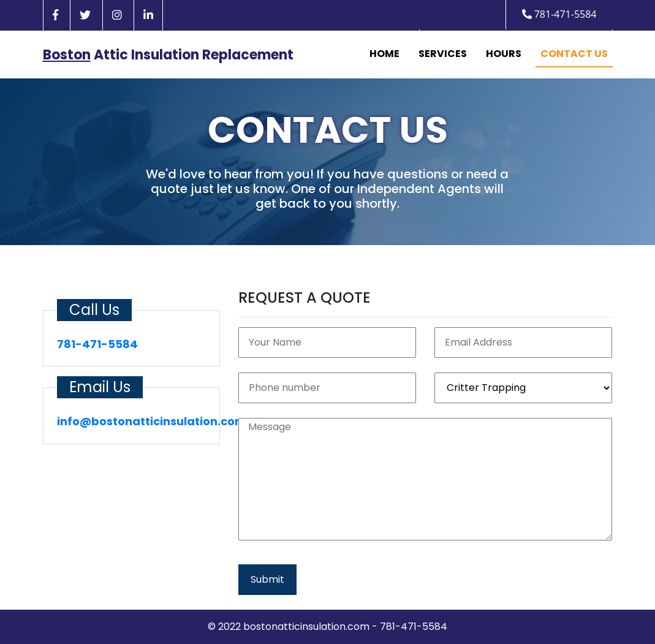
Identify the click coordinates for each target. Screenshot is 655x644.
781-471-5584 (559, 15)
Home (384, 54)
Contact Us (574, 54)
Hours (504, 54)
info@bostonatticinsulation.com (152, 421)
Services (443, 54)
